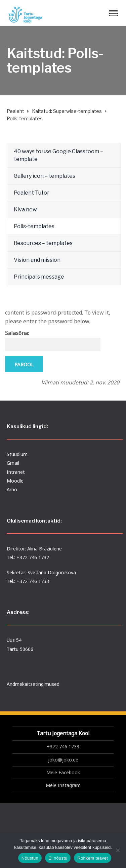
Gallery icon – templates (45, 176)
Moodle (15, 481)
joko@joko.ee (63, 760)
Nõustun (30, 858)
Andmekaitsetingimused (33, 684)
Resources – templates (43, 243)
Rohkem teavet (93, 858)
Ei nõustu (58, 858)
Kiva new (25, 210)
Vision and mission (37, 260)
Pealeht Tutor (32, 193)
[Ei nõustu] (118, 850)
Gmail (13, 463)
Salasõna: (53, 340)
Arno (12, 489)
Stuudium (17, 454)
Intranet (16, 472)
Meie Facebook (63, 772)
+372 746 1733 (63, 747)
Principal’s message (39, 277)
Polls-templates (34, 226)
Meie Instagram (63, 785)
